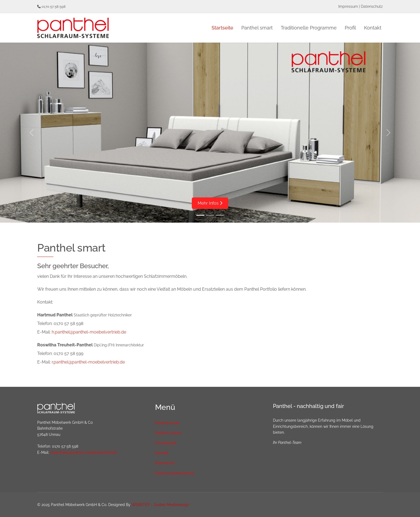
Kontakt (373, 28)
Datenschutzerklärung (174, 473)
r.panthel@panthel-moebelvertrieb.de (88, 362)
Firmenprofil (166, 443)
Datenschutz (372, 6)
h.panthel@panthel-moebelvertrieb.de (89, 332)
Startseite (222, 28)
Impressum (348, 6)
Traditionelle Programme (309, 28)
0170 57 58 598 (54, 7)
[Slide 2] (210, 215)
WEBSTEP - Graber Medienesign (160, 505)
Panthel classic (168, 433)
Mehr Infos (210, 203)
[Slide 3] (220, 215)
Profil (350, 28)
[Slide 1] (200, 215)
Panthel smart (257, 28)
